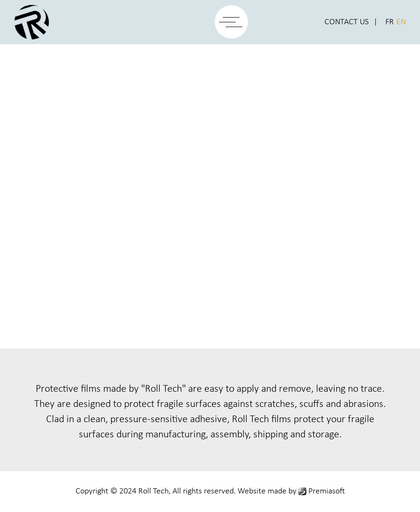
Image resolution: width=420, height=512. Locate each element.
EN (401, 22)
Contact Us (347, 22)
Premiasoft (327, 491)
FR (390, 22)
